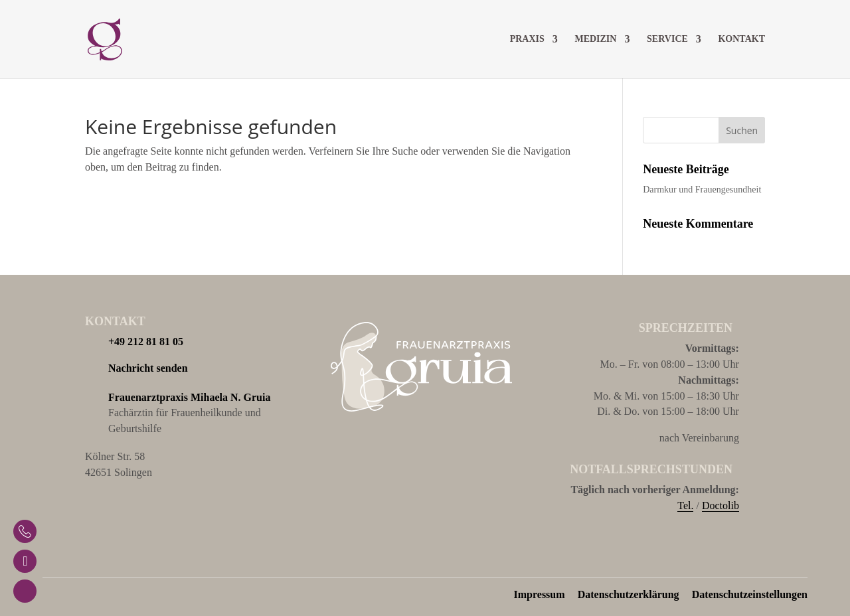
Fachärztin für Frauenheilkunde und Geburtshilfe (189, 412)
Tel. (685, 505)
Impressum (540, 594)
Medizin (595, 39)
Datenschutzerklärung (629, 594)
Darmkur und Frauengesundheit (702, 190)
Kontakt (741, 39)
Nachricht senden (148, 368)
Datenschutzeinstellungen (750, 594)
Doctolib (721, 505)
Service (667, 39)
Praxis (527, 39)
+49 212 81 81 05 (146, 342)
